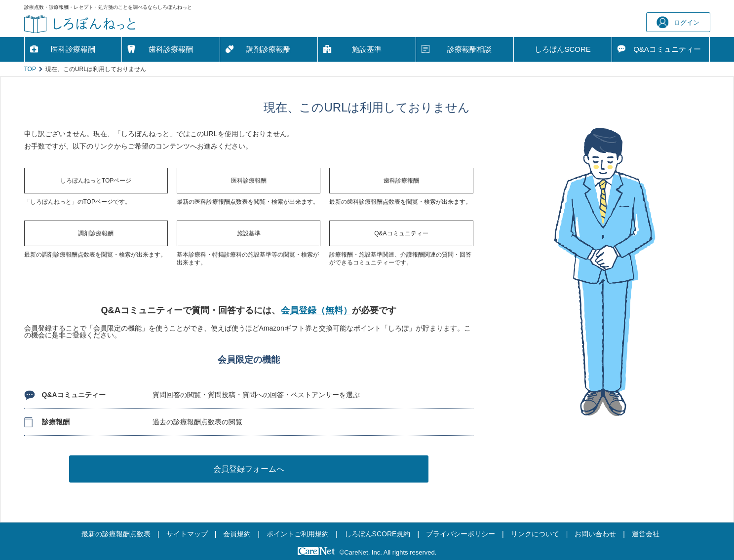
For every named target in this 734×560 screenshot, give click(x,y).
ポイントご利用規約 (298, 534)
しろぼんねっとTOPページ (96, 181)
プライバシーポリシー (461, 534)
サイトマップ (187, 534)
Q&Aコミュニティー (401, 233)
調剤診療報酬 (269, 49)
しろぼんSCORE (562, 49)
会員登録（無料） (316, 310)
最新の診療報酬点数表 (116, 534)
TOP (30, 69)
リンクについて (535, 534)
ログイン (678, 22)
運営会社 (646, 534)
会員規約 (237, 534)
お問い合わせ (595, 534)
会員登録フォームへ (249, 469)
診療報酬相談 (469, 49)
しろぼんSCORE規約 (378, 534)
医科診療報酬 (73, 49)
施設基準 (367, 49)
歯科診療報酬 (171, 49)
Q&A (667, 49)
